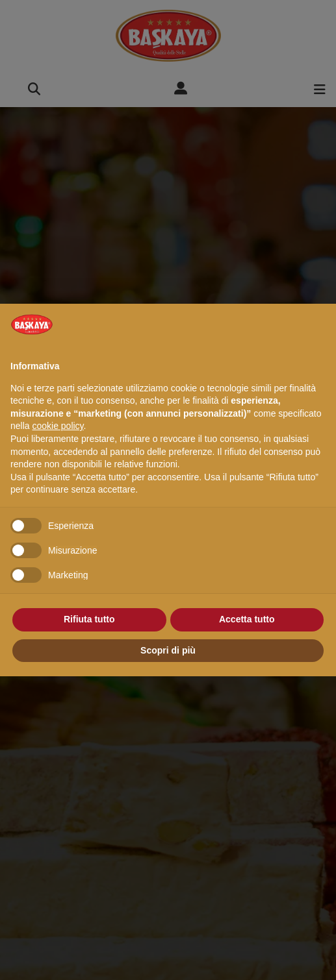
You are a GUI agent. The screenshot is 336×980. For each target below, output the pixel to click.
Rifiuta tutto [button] (89, 619)
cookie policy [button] (58, 426)
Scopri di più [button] (168, 650)
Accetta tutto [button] (247, 619)
